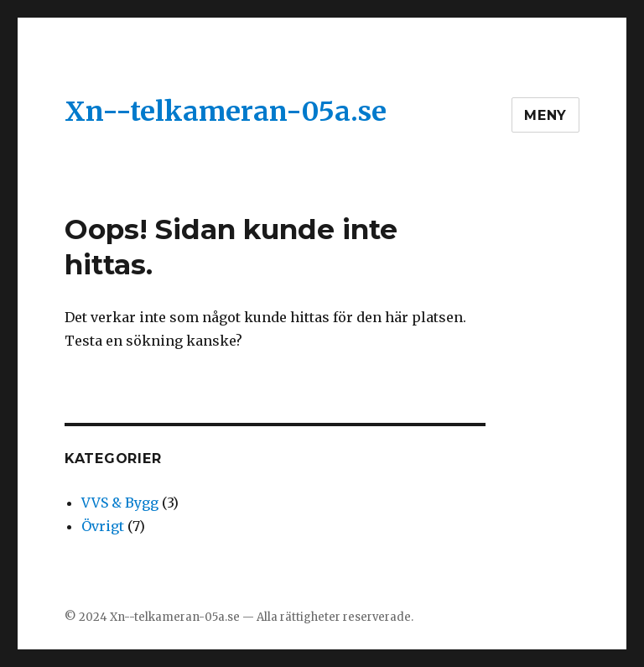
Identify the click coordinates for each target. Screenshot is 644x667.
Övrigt (103, 526)
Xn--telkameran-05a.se (226, 112)
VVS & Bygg (120, 503)
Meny (545, 115)
